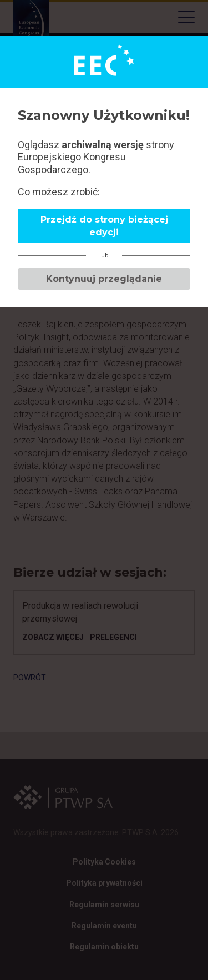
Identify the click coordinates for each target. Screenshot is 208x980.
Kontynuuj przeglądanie (104, 279)
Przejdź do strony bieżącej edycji (104, 226)
